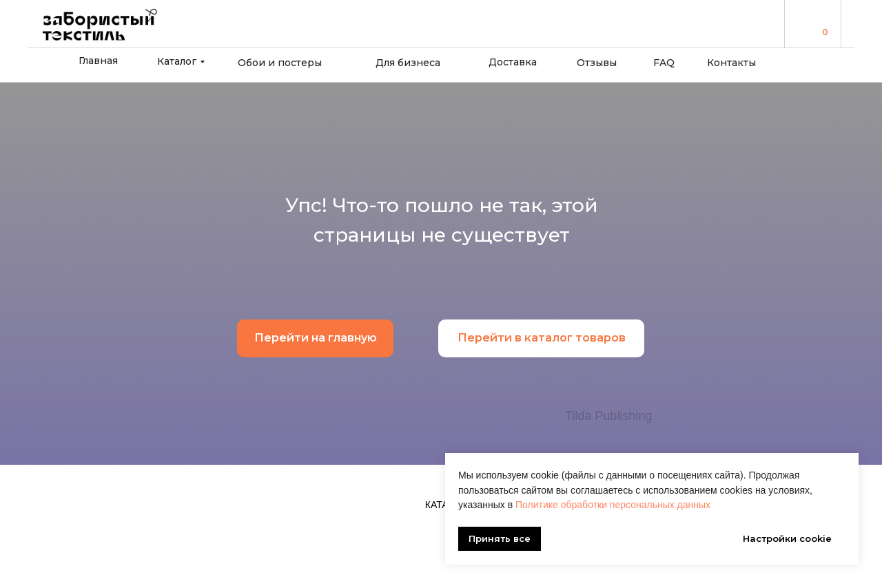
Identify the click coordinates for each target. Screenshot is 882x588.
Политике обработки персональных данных (613, 505)
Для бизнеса (408, 63)
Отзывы (597, 63)
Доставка (513, 62)
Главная (98, 61)
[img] (807, 23)
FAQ (664, 63)
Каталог (177, 61)
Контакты (731, 63)
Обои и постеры (280, 63)
